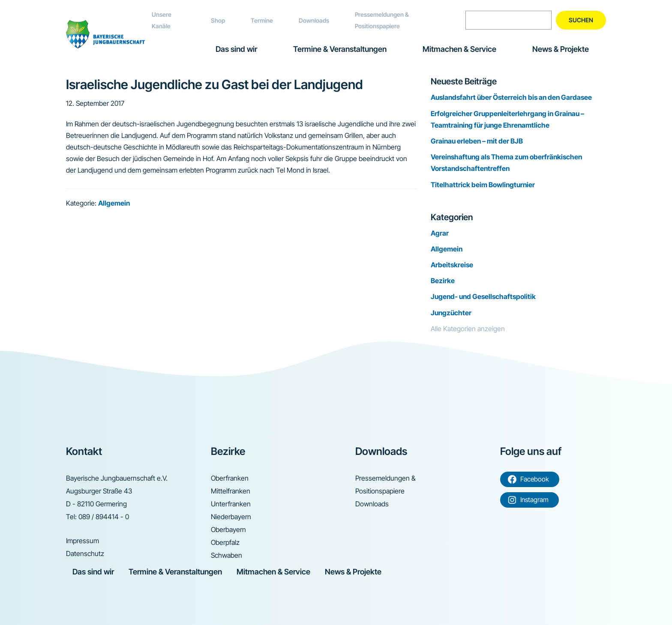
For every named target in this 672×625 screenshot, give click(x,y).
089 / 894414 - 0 (104, 517)
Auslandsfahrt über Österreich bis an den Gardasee (511, 97)
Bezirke (443, 281)
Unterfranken (231, 504)
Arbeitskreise (452, 265)
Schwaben (226, 555)
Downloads (314, 20)
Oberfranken (230, 478)
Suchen (581, 20)
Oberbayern (228, 529)
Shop (218, 20)
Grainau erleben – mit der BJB (477, 141)
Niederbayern (231, 517)
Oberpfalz (225, 542)
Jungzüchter (451, 313)
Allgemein (114, 203)
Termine (262, 20)
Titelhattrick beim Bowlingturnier (483, 185)
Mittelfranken (231, 491)
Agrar (440, 233)
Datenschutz (85, 553)
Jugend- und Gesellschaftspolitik (483, 296)
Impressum (82, 541)
